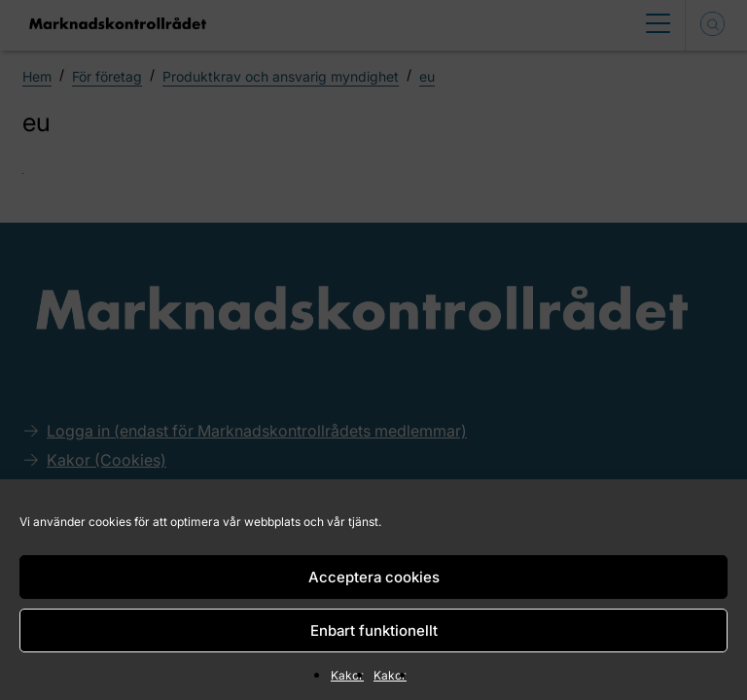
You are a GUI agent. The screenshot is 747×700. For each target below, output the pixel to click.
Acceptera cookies (374, 577)
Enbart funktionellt (374, 630)
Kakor (347, 675)
